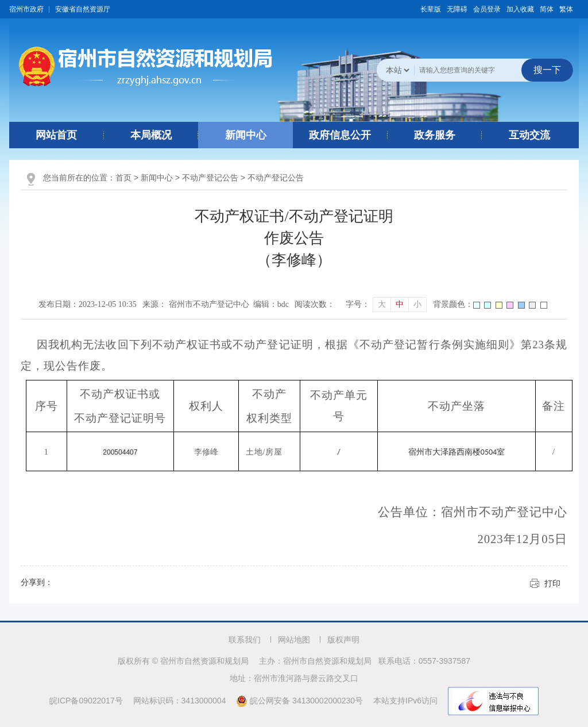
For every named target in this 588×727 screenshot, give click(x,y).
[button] (431, 9)
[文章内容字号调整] (386, 305)
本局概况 (151, 135)
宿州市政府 (26, 9)
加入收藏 (520, 9)
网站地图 (294, 640)
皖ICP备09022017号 (86, 701)
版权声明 (343, 640)
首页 (123, 178)
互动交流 (529, 135)
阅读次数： (315, 304)
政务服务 (435, 135)
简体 (547, 9)
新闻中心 (246, 135)
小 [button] (417, 304)
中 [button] (400, 304)
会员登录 (487, 9)
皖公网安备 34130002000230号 (301, 701)
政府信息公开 (340, 135)
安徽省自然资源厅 (83, 9)
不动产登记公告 (210, 178)
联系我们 (245, 640)
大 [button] (382, 304)
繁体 (566, 9)
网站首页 (56, 135)
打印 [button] (552, 583)
